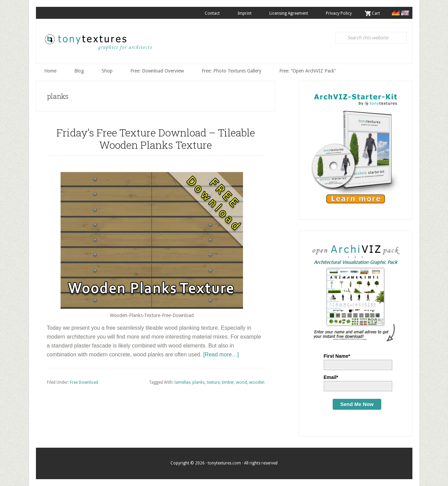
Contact (212, 13)
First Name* (337, 356)
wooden (257, 382)
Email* (331, 377)
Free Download (84, 382)
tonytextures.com (98, 45)
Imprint (245, 13)
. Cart (375, 13)
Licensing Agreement (289, 13)
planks (199, 382)
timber (228, 382)
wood (242, 382)
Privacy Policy (339, 13)
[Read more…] (221, 354)
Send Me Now (357, 404)
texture (213, 382)
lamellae (182, 382)
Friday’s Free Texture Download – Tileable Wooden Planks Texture (156, 139)
